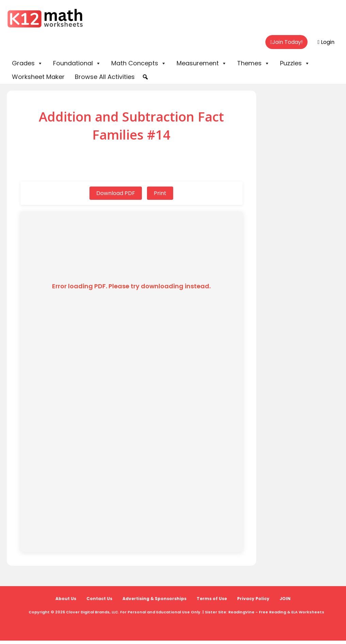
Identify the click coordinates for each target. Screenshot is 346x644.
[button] (145, 77)
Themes (253, 63)
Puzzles (295, 63)
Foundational (77, 63)
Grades (27, 63)
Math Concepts (139, 63)
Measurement (202, 63)
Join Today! (286, 42)
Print (160, 193)
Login (326, 42)
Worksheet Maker (38, 77)
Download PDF (116, 193)
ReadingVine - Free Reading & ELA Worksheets (276, 612)
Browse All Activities (105, 77)
